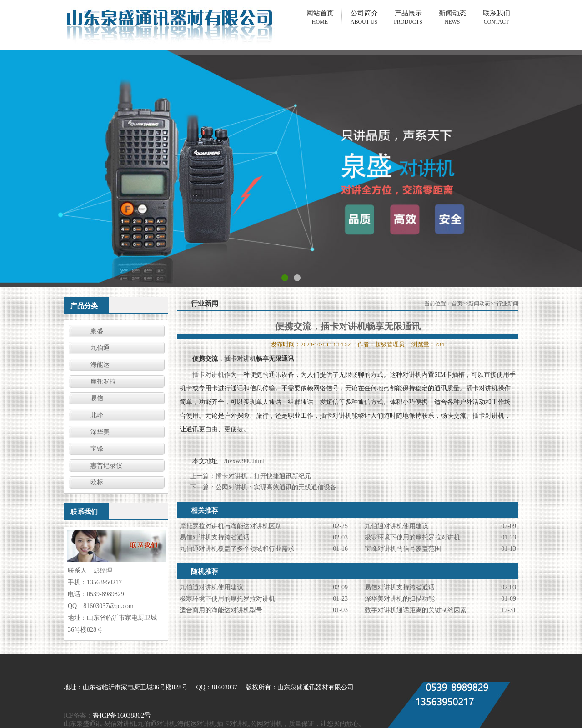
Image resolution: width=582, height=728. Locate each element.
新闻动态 (479, 304)
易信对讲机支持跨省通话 (215, 537)
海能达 (100, 365)
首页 (457, 304)
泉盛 (97, 331)
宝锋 (97, 449)
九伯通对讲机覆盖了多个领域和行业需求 (237, 549)
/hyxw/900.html (244, 461)
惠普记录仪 (106, 466)
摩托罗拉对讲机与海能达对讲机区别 (231, 526)
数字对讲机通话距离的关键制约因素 (416, 610)
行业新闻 (507, 304)
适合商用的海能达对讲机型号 (221, 610)
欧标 (97, 482)
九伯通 (100, 348)
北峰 (97, 415)
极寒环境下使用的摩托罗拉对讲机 (412, 537)
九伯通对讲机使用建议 (396, 526)
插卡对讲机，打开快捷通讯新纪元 (263, 476)
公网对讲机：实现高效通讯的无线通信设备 (276, 487)
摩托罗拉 (103, 381)
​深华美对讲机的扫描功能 (400, 599)
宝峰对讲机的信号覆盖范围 (403, 549)
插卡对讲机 (240, 359)
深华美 (100, 432)
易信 (97, 398)
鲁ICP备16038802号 (122, 715)
